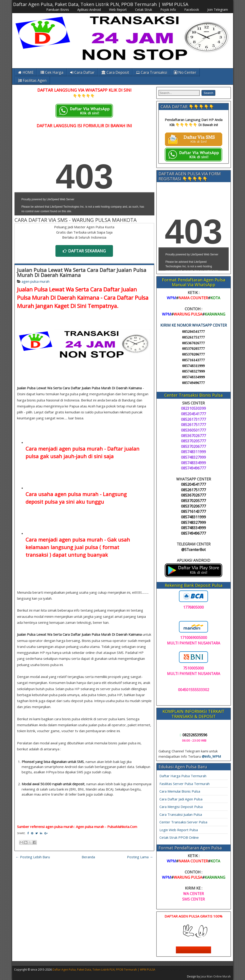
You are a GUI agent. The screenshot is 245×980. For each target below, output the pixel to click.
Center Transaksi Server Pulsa (183, 822)
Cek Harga (52, 72)
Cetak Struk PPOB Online (179, 837)
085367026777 (194, 343)
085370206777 (194, 354)
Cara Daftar (82, 72)
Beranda (88, 857)
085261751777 (194, 337)
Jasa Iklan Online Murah (216, 976)
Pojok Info (168, 10)
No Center (185, 72)
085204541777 (194, 332)
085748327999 (194, 371)
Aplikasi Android (89, 10)
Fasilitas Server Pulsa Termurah (184, 784)
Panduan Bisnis (58, 10)
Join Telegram (218, 10)
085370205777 (194, 349)
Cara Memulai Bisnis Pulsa (180, 791)
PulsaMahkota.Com (122, 827)
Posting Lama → (140, 857)
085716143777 (194, 360)
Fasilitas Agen (32, 80)
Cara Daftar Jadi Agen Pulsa (181, 799)
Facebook (192, 10)
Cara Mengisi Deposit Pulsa (181, 807)
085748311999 (193, 366)
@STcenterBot (193, 550)
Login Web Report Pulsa (179, 830)
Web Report (118, 10)
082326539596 (194, 735)
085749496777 (194, 383)
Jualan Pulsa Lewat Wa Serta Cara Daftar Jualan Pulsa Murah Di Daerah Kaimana (82, 272)
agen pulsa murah (36, 281)
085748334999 (194, 377)
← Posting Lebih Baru (33, 857)
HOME (26, 72)
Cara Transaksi (151, 72)
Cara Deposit (115, 72)
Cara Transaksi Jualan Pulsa (181, 814)
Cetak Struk (144, 10)
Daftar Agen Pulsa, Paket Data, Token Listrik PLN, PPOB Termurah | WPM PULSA (101, 4)
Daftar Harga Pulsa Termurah (183, 776)
